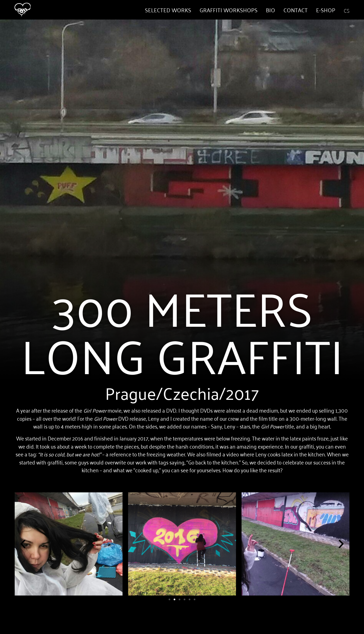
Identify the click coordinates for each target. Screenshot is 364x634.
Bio (270, 10)
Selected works (168, 10)
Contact (296, 10)
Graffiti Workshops (229, 10)
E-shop (326, 10)
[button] (23, 544)
